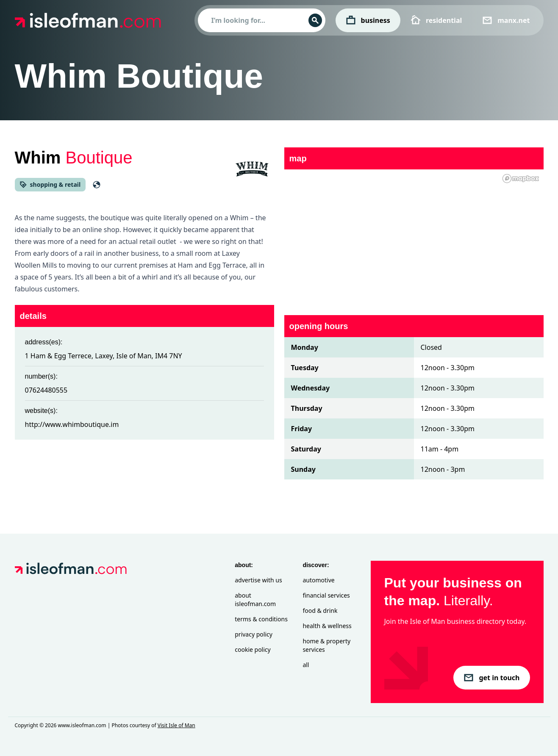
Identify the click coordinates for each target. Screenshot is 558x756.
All (306, 665)
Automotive (318, 580)
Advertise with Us (258, 580)
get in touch (491, 678)
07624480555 (46, 390)
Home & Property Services (326, 645)
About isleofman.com (255, 600)
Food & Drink (320, 611)
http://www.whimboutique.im (72, 424)
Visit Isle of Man (176, 725)
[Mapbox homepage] (521, 179)
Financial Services (326, 595)
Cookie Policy (253, 649)
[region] (414, 237)
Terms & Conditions (261, 619)
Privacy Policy (254, 634)
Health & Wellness (327, 626)
